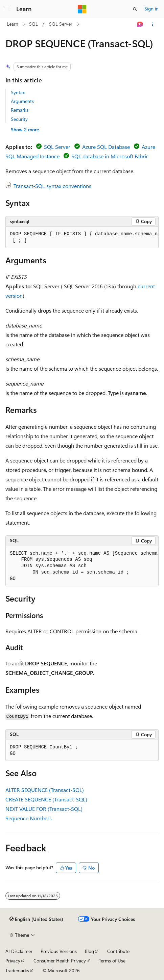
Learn (13, 24)
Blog (89, 951)
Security (19, 119)
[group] (82, 237)
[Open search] (135, 9)
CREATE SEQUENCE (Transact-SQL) (46, 799)
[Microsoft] (82, 9)
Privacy (13, 961)
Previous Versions (59, 951)
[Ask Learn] (140, 24)
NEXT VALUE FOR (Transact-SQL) (44, 809)
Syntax (18, 92)
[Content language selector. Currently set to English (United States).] (36, 919)
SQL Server (61, 24)
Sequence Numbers (29, 818)
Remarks (20, 110)
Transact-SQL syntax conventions (52, 186)
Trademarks (17, 970)
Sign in (151, 9)
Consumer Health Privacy (60, 961)
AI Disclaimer (19, 951)
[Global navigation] (7, 9)
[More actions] (153, 24)
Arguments (22, 101)
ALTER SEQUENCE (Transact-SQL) (45, 790)
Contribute (118, 951)
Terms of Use (112, 961)
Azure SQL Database (106, 147)
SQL (33, 24)
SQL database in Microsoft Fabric (110, 156)
